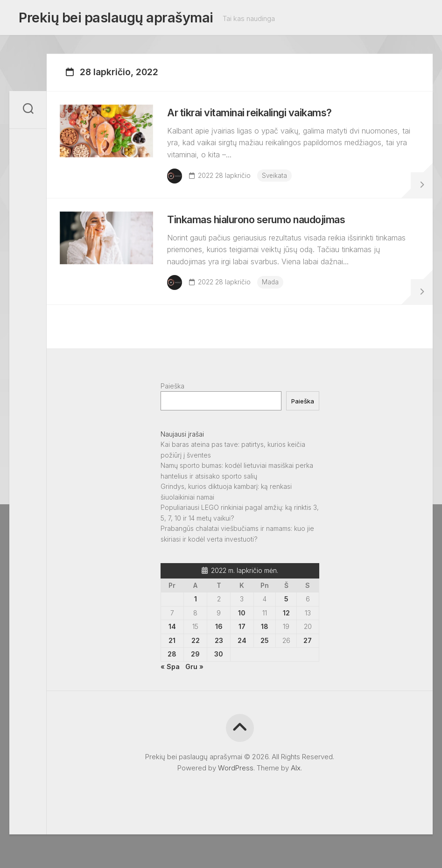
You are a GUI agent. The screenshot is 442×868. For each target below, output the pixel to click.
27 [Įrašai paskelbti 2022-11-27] (308, 665)
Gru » (194, 691)
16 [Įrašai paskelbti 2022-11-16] (219, 651)
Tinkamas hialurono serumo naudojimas (277, 238)
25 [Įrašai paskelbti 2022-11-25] (265, 665)
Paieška (172, 410)
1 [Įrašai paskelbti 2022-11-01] (196, 623)
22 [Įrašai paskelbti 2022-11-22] (196, 665)
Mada (276, 301)
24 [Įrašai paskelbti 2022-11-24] (242, 665)
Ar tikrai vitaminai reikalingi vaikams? (267, 121)
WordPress (236, 792)
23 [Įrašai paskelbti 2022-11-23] (219, 665)
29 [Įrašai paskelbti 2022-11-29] (195, 678)
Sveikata (281, 183)
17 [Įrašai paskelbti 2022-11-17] (242, 651)
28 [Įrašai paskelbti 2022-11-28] (172, 678)
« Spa (170, 691)
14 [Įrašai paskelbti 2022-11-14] (172, 651)
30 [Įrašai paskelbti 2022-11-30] (219, 678)
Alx (296, 792)
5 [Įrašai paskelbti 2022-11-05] (286, 623)
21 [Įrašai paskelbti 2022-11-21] (172, 665)
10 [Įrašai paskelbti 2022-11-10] (242, 637)
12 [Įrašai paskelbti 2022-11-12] (286, 637)
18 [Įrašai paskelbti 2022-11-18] (265, 651)
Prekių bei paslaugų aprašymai (112, 19)
